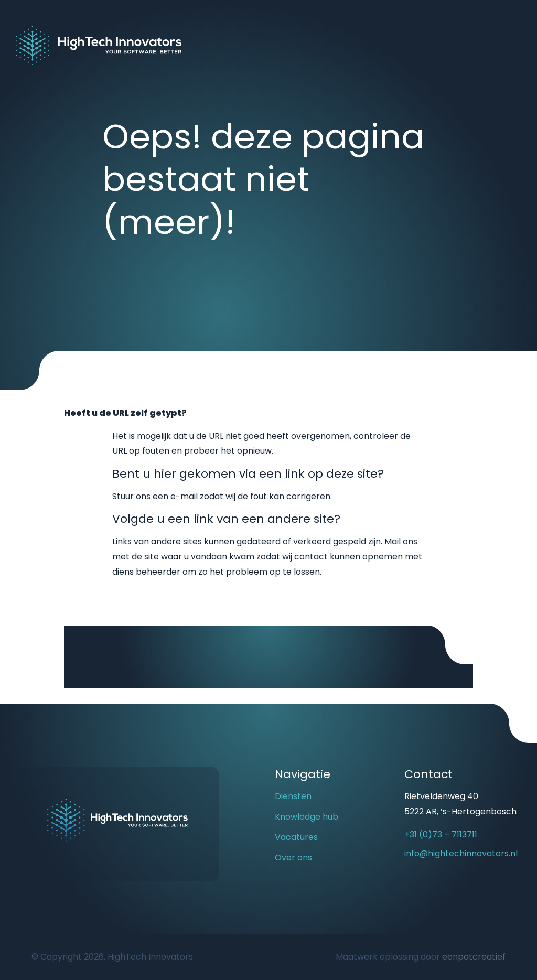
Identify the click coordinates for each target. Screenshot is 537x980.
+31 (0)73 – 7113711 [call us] (441, 834)
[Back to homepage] (99, 45)
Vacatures (296, 837)
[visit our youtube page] (415, 893)
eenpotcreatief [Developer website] (474, 957)
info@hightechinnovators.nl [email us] (461, 853)
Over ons (293, 858)
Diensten (293, 796)
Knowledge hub (307, 817)
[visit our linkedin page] (433, 893)
